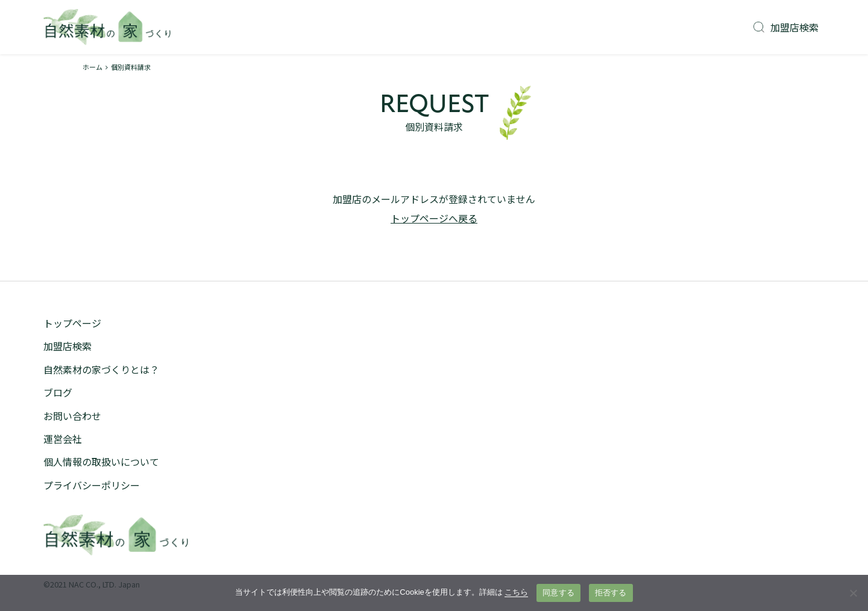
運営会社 (63, 439)
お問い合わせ (72, 416)
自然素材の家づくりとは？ (101, 369)
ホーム (93, 67)
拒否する (611, 593)
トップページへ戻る (434, 218)
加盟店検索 (786, 27)
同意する (558, 593)
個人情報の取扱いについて (101, 462)
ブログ (58, 392)
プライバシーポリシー (92, 485)
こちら (516, 592)
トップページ (72, 323)
